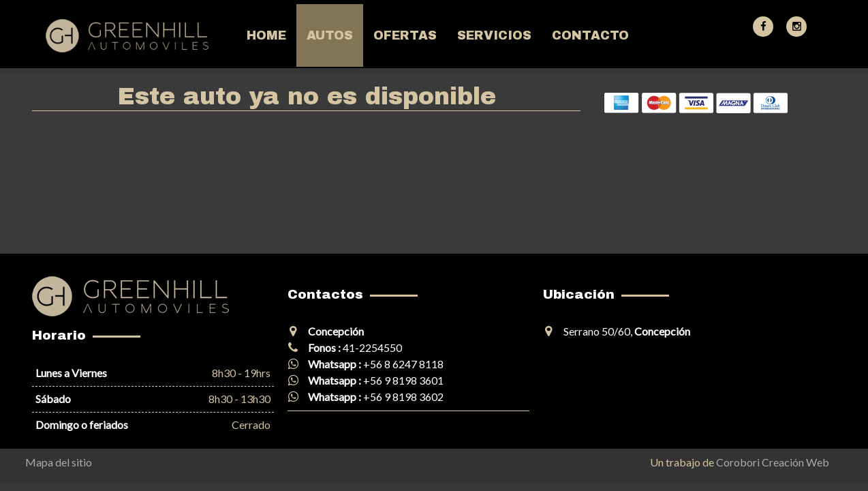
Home (266, 35)
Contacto (590, 35)
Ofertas (405, 35)
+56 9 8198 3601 (403, 380)
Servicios (494, 35)
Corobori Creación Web (773, 462)
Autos (330, 35)
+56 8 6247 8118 (403, 364)
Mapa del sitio (59, 462)
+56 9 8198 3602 (403, 397)
